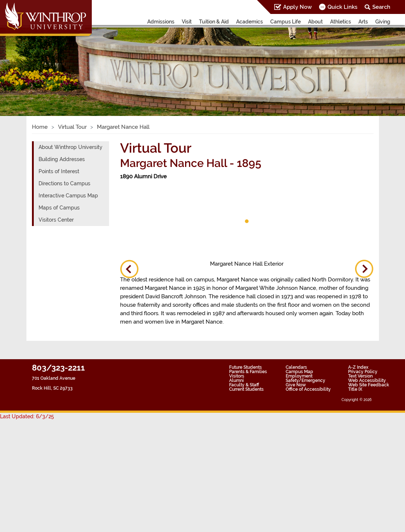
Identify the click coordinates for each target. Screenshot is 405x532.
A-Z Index (358, 367)
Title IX (355, 389)
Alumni (236, 380)
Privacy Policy (363, 372)
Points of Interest (59, 171)
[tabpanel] (146, 206)
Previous (129, 269)
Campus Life (285, 22)
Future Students (245, 367)
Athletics (341, 22)
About (315, 22)
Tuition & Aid (214, 22)
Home (40, 127)
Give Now (296, 385)
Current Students (246, 389)
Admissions (161, 22)
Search (381, 7)
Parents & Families (248, 372)
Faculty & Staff (244, 385)
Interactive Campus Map (68, 196)
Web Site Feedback (369, 385)
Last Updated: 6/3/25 (27, 416)
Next (364, 269)
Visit (187, 22)
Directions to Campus (64, 183)
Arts (363, 22)
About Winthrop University (70, 147)
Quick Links (342, 7)
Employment (299, 376)
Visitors (237, 376)
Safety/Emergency (305, 380)
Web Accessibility (367, 380)
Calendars (296, 367)
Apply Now (297, 7)
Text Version (360, 376)
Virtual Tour (72, 127)
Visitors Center (56, 220)
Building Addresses (62, 159)
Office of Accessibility (308, 389)
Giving (383, 22)
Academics (249, 22)
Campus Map (299, 372)
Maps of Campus (59, 208)
